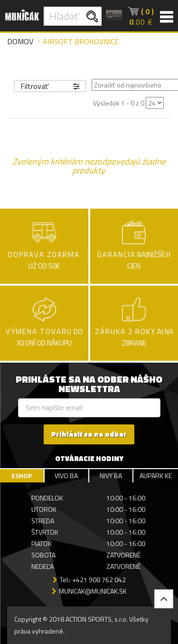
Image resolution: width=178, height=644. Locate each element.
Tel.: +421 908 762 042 (93, 580)
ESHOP (22, 476)
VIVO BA (66, 476)
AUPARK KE (156, 476)
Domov (20, 41)
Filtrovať (50, 86)
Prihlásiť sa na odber (89, 434)
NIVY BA (111, 476)
